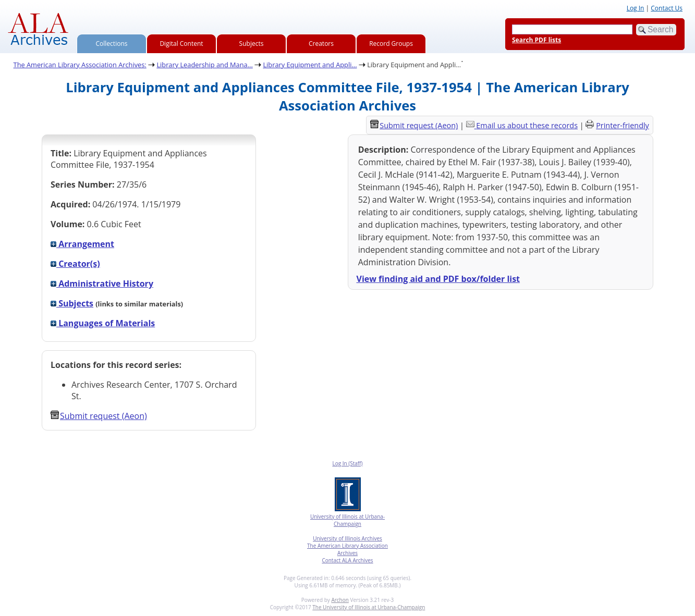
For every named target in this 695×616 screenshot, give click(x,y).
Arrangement (82, 244)
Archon (340, 600)
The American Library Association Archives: (80, 65)
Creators (321, 44)
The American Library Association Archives (347, 549)
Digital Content (181, 44)
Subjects (252, 44)
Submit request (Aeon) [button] (99, 416)
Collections (112, 44)
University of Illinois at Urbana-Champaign (347, 520)
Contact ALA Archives (347, 560)
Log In (636, 8)
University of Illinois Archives (347, 538)
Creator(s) (75, 264)
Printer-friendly (623, 125)
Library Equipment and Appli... (310, 65)
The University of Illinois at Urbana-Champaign (369, 607)
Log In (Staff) (347, 463)
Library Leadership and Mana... (204, 65)
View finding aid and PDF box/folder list (438, 279)
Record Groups (391, 44)
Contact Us (667, 8)
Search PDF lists (537, 40)
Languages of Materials (103, 323)
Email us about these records (527, 125)
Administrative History (102, 284)
